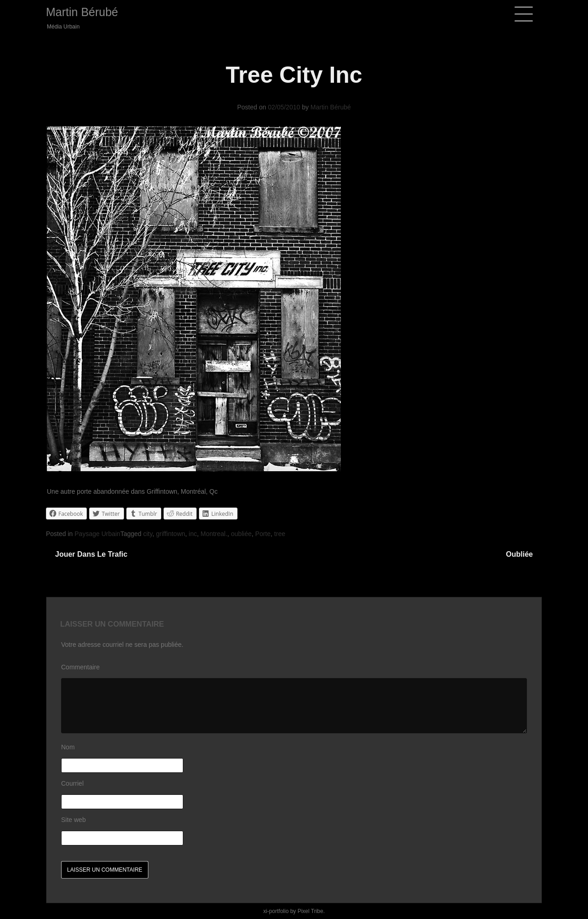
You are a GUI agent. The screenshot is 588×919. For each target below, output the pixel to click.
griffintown (170, 534)
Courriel (72, 783)
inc (193, 534)
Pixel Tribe (311, 911)
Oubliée (519, 554)
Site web (73, 820)
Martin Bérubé (82, 12)
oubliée (241, 534)
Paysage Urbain (97, 534)
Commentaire (80, 667)
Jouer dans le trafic (91, 554)
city (148, 534)
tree (280, 534)
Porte (263, 534)
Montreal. (214, 534)
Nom (68, 747)
